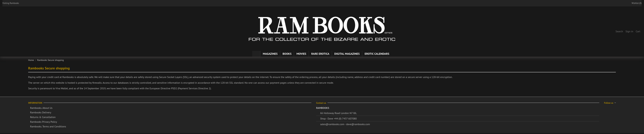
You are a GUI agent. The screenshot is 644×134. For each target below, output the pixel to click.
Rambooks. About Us (41, 108)
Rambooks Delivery (41, 112)
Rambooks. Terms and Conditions (48, 126)
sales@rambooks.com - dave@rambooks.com (345, 124)
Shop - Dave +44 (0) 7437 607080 (339, 119)
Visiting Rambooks (11, 3)
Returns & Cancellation (43, 117)
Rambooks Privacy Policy (44, 122)
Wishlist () (635, 3)
